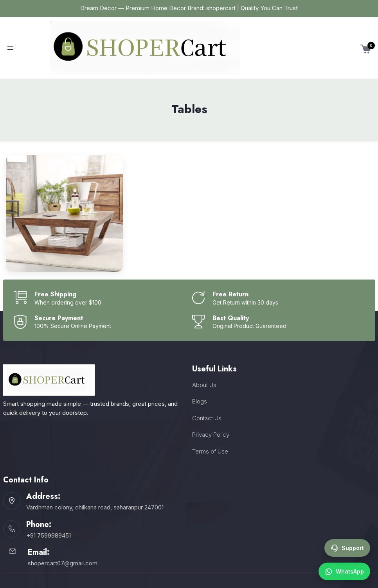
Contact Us (207, 418)
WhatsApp (344, 572)
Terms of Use (210, 451)
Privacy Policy (211, 435)
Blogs (200, 401)
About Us (204, 385)
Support (347, 548)
